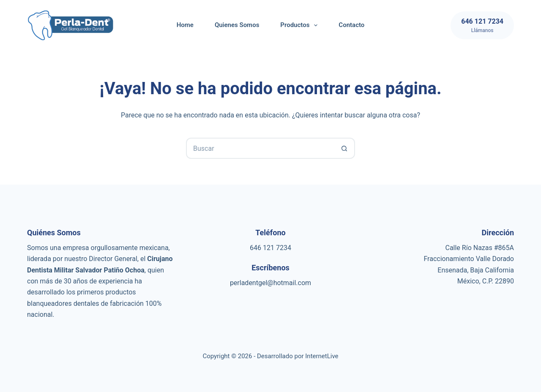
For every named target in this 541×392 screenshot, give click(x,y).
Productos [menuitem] (301, 25)
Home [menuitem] (185, 25)
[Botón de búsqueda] (344, 148)
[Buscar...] (260, 148)
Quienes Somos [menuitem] (237, 25)
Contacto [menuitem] (351, 25)
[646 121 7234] (482, 25)
